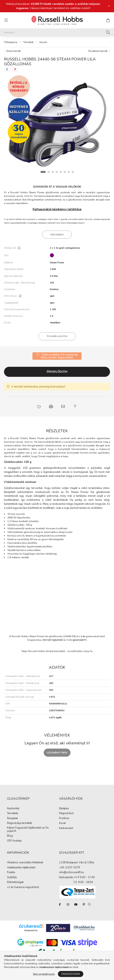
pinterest (84, 904)
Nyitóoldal (13, 809)
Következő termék (98, 51)
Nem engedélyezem (44, 974)
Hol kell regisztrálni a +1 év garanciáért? (65, 640)
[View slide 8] (73, 172)
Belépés (64, 809)
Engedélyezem (71, 974)
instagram (68, 904)
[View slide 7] (69, 172)
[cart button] (108, 20)
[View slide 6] (65, 172)
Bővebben (57, 235)
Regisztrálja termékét (19, 823)
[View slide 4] (57, 172)
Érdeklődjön (57, 372)
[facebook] (7, 69)
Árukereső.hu (31, 930)
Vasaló (43, 42)
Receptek (12, 819)
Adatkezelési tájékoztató (21, 868)
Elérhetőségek (15, 882)
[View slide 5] (61, 172)
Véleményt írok (57, 753)
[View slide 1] (43, 172)
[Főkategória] (11, 42)
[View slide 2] (49, 172)
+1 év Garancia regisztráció (23, 887)
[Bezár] (109, 6)
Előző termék (14, 51)
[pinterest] (15, 69)
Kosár (63, 823)
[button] (39, 407)
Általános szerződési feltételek (25, 863)
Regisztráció (66, 813)
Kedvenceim (66, 828)
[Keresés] (57, 32)
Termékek (28, 42)
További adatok (57, 336)
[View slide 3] (53, 172)
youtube (76, 904)
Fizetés (11, 873)
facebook (60, 904)
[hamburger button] (6, 20)
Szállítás (12, 878)
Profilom (64, 819)
